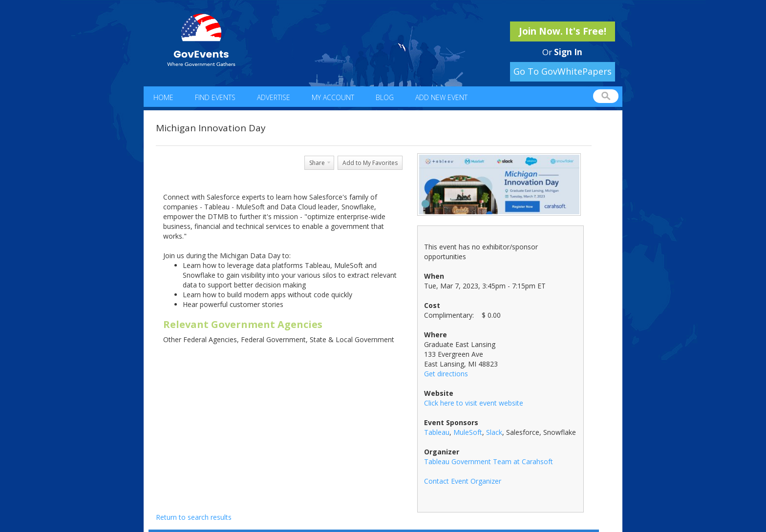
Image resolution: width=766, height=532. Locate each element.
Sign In (568, 52)
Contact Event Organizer (463, 481)
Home (163, 97)
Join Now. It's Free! (563, 31)
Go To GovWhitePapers (563, 71)
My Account (333, 97)
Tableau (437, 432)
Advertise (274, 97)
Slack (494, 432)
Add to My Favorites (370, 163)
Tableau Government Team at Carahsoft (489, 461)
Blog (385, 97)
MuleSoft (468, 432)
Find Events (215, 97)
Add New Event (441, 97)
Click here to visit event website (474, 403)
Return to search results (194, 517)
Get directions (446, 374)
